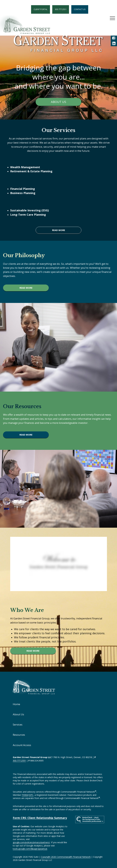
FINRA (25, 795)
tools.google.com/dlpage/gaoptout (30, 849)
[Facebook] (114, 38)
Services (18, 725)
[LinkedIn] (114, 43)
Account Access (22, 745)
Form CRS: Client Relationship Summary (40, 818)
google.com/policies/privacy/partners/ (31, 842)
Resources (19, 735)
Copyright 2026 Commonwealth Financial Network (66, 857)
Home (16, 704)
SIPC (31, 795)
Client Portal (41, 9)
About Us (18, 714)
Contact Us (80, 9)
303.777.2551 (61, 9)
